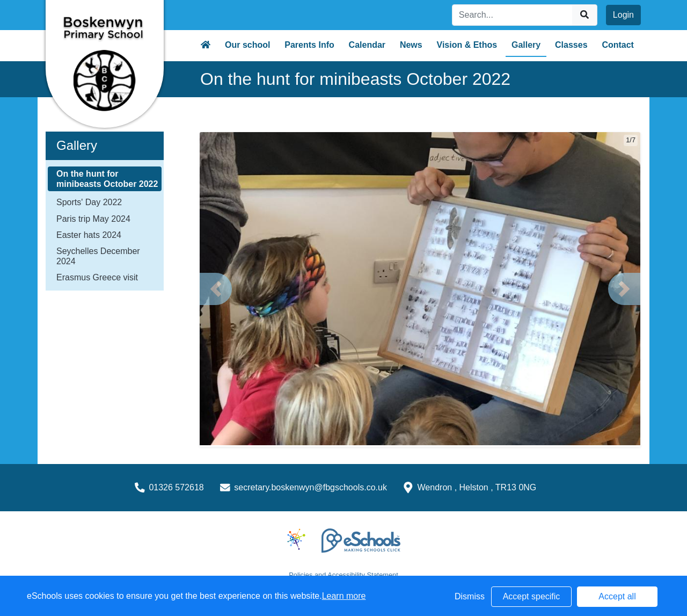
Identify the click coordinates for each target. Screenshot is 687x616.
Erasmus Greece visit (97, 277)
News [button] (411, 45)
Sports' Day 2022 (89, 202)
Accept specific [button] (532, 596)
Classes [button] (571, 45)
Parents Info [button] (309, 45)
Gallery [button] (526, 45)
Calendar (367, 45)
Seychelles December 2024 (98, 256)
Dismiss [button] (470, 596)
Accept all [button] (617, 596)
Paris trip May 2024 (93, 219)
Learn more (344, 596)
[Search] (513, 15)
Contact (618, 45)
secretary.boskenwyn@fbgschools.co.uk (310, 487)
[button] (216, 289)
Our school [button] (247, 45)
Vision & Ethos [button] (467, 45)
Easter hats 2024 (89, 235)
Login (623, 15)
